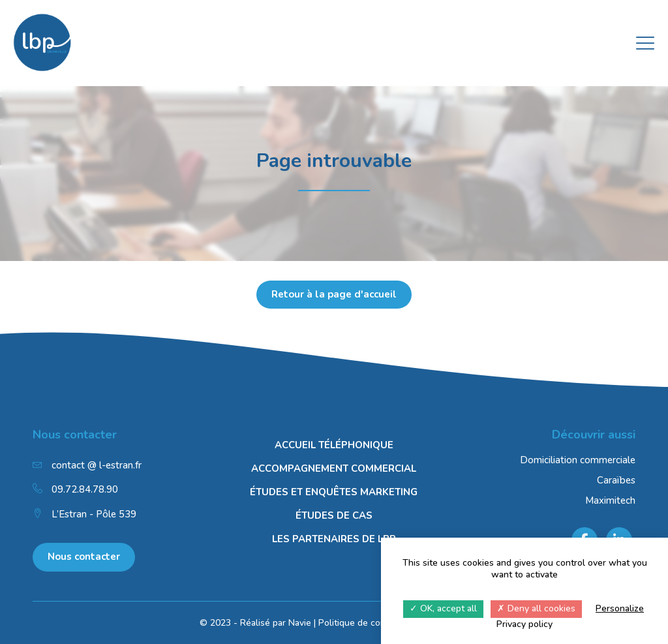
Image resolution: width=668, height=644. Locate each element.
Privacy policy (524, 624)
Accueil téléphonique (334, 445)
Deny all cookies (536, 608)
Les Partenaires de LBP (334, 539)
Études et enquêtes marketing (334, 492)
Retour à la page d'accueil (334, 294)
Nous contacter (84, 557)
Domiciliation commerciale (578, 460)
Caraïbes (616, 480)
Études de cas (334, 515)
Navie (300, 623)
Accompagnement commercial (334, 468)
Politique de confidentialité (374, 623)
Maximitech (610, 500)
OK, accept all (443, 608)
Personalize (620, 608)
